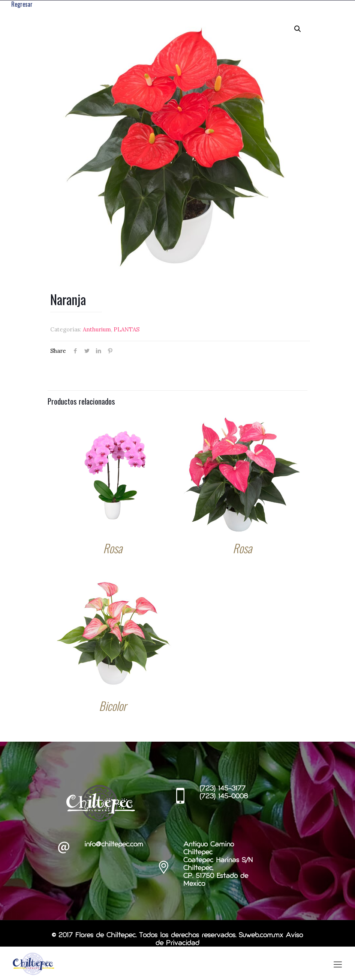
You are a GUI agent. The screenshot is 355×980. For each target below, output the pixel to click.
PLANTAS (127, 330)
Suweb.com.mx (261, 936)
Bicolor (113, 706)
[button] (298, 29)
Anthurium (97, 330)
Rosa (113, 548)
